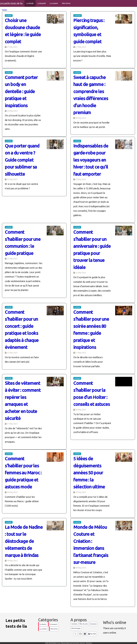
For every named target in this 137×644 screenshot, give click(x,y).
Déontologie (76, 628)
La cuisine (54, 3)
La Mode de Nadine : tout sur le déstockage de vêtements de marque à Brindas (24, 541)
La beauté (42, 3)
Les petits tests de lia (11, 3)
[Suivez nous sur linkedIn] (85, 634)
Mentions (89, 643)
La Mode (30, 3)
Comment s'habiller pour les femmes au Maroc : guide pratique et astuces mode (23, 473)
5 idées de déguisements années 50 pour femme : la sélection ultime (89, 473)
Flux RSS (92, 634)
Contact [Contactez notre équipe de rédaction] (74, 624)
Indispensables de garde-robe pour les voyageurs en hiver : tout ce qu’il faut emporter (91, 160)
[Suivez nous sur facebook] (80, 634)
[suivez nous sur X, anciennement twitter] (76, 634)
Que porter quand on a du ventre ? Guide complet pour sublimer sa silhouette (22, 160)
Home (4, 10)
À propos (93, 624)
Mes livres (66, 3)
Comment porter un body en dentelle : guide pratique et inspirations (21, 91)
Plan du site (84, 624)
